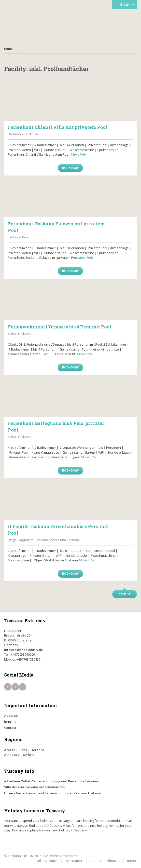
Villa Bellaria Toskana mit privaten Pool (35, 787)
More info (78, 154)
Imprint (10, 721)
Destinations (74, 861)
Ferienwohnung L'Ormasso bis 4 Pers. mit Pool (60, 327)
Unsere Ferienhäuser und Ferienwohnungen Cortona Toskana (52, 793)
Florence (37, 750)
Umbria (29, 755)
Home (8, 49)
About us (11, 716)
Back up (125, 594)
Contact (10, 728)
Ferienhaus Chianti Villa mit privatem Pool (58, 127)
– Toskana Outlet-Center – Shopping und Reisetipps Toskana (51, 781)
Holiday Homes (47, 861)
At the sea (12, 755)
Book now (70, 168)
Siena (23, 750)
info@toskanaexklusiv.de (24, 650)
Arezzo (10, 750)
